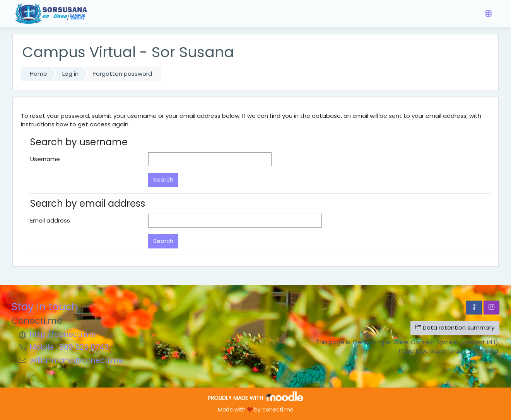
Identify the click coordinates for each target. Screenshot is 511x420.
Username (45, 159)
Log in (70, 74)
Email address (50, 220)
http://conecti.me (63, 334)
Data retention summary (455, 327)
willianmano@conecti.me (76, 360)
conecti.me (278, 410)
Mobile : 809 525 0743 (69, 347)
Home (38, 74)
